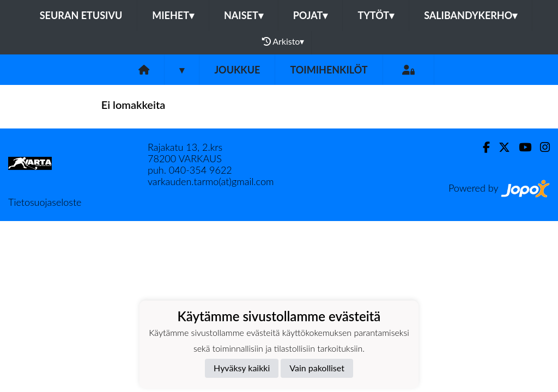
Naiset (244, 15)
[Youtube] (521, 147)
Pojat (311, 15)
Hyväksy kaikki (242, 368)
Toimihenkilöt (329, 70)
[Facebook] (482, 147)
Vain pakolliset (317, 368)
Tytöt (376, 15)
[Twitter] (500, 147)
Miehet (173, 15)
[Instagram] (541, 147)
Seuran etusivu (81, 15)
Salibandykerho (471, 15)
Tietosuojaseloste (45, 202)
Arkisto (283, 41)
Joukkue (237, 70)
